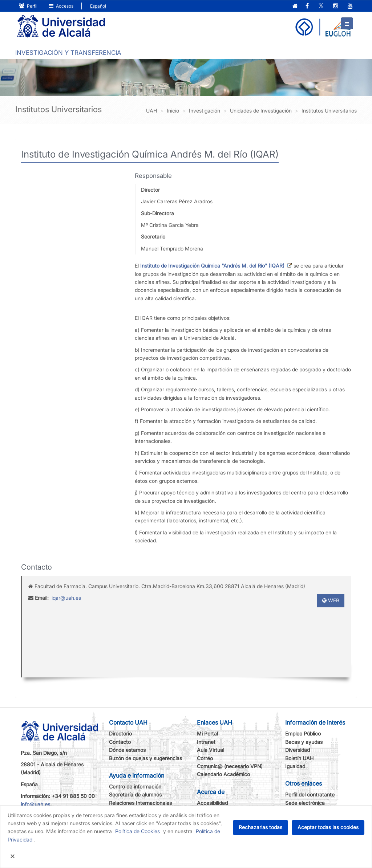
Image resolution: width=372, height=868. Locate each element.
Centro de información (135, 787)
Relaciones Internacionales (140, 803)
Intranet (206, 742)
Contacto (120, 742)
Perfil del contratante (310, 794)
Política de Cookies (138, 831)
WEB (331, 600)
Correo (205, 758)
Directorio (120, 733)
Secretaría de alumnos (135, 794)
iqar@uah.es (66, 598)
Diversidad (298, 750)
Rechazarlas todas (260, 827)
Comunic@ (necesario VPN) (230, 766)
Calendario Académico (223, 774)
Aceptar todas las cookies (328, 827)
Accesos (61, 6)
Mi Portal (207, 733)
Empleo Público (303, 733)
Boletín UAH (299, 758)
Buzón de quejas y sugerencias (145, 758)
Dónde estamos (127, 750)
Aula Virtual (211, 750)
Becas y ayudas (304, 742)
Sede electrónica (305, 803)
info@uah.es (35, 804)
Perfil (28, 6)
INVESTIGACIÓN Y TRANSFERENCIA (68, 53)
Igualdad (295, 766)
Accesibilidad (212, 803)
